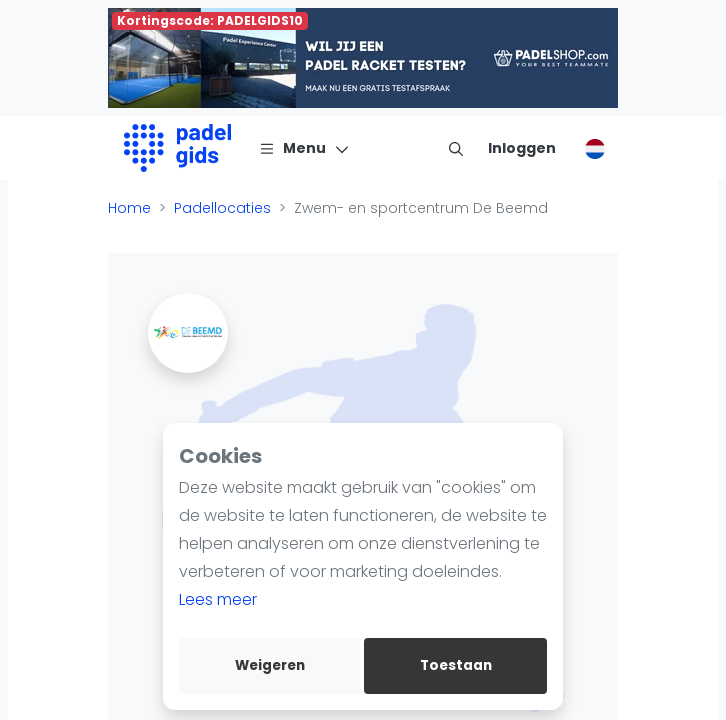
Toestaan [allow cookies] (456, 665)
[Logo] (177, 148)
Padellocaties (222, 208)
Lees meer (218, 599)
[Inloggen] (522, 148)
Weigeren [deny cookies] (270, 665)
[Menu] (304, 148)
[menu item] (456, 148)
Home (129, 208)
